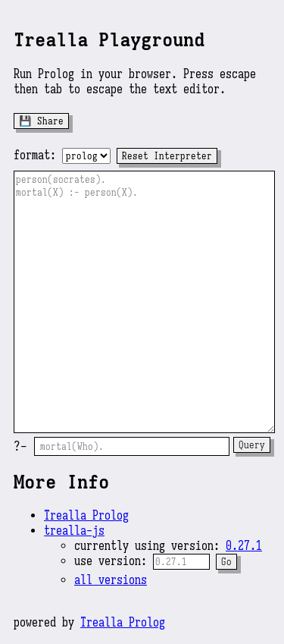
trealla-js (74, 531)
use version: (114, 561)
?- (20, 446)
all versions (111, 580)
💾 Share (41, 121)
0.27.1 (244, 546)
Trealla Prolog (86, 516)
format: (35, 156)
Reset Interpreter (167, 156)
